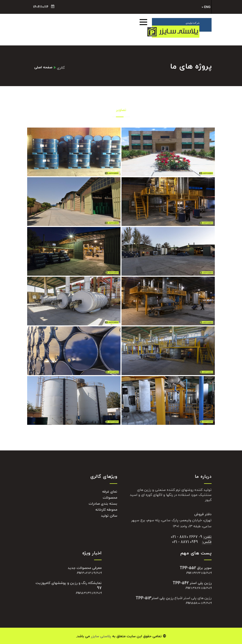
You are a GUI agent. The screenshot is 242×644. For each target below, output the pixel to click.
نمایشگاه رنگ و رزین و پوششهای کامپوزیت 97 (69, 586)
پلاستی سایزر (101, 636)
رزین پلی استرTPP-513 (154, 598)
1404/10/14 (44, 7)
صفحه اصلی (43, 67)
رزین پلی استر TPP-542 (192, 583)
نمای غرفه (110, 492)
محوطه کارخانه (106, 510)
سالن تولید (109, 516)
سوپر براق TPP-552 (196, 568)
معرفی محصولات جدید (85, 568)
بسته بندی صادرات (103, 504)
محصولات (110, 498)
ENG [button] (206, 7)
